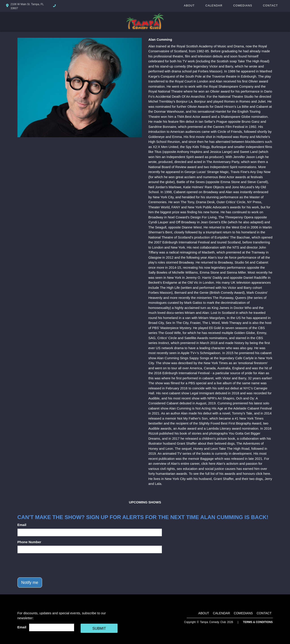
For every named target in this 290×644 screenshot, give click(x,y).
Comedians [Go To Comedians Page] (243, 6)
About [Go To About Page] (189, 6)
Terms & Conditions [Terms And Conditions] (258, 622)
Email (22, 525)
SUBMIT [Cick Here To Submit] (99, 628)
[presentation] (52, 565)
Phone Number (29, 542)
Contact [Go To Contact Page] (270, 6)
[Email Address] (52, 627)
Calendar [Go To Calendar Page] (214, 6)
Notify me (30, 583)
